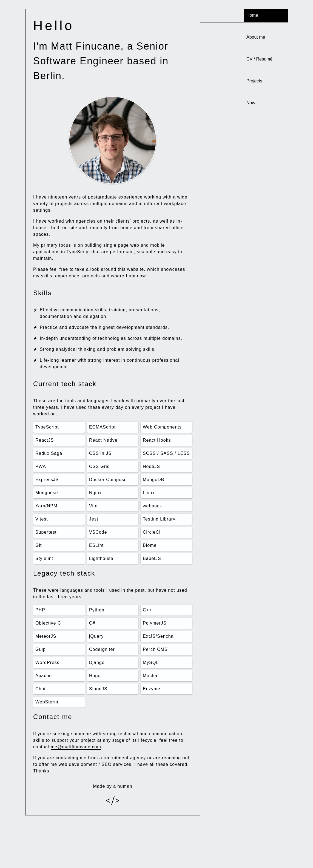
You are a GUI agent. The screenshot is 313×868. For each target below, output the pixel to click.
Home (252, 15)
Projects (254, 81)
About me (256, 37)
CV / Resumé (259, 59)
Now (251, 103)
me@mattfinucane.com (76, 747)
